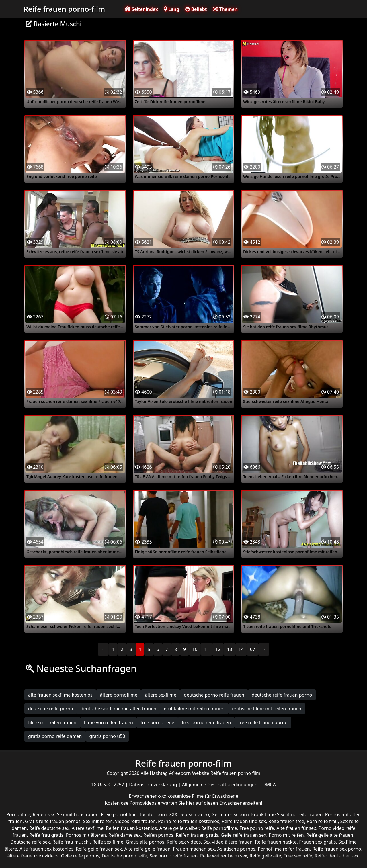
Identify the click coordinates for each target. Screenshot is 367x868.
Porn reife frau (322, 821)
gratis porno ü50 (107, 736)
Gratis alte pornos (145, 842)
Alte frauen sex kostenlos (46, 849)
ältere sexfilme (161, 695)
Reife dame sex (125, 835)
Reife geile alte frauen (330, 835)
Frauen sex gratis (317, 842)
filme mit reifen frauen (52, 722)
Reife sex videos (184, 842)
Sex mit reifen (98, 821)
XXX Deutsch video (189, 814)
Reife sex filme (108, 842)
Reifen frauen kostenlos (131, 828)
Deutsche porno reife (125, 856)
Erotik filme (263, 814)
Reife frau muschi (71, 842)
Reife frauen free (286, 821)
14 (241, 649)
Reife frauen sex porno (337, 849)
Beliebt (196, 9)
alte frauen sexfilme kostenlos (60, 695)
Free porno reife (257, 828)
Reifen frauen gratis (197, 835)
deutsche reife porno (51, 709)
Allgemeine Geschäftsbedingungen (220, 785)
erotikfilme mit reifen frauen (194, 709)
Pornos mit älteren (86, 835)
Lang (172, 9)
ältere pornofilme (119, 695)
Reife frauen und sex (244, 821)
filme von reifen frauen (109, 722)
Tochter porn (153, 814)
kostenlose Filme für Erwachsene (203, 796)
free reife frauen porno (263, 722)
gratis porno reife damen (55, 736)
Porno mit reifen (286, 835)
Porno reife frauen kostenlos (189, 821)
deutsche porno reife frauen (214, 695)
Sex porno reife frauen (174, 856)
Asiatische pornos (236, 849)
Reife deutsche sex (49, 828)
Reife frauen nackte (276, 842)
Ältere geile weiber (179, 828)
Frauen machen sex (194, 849)
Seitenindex (141, 9)
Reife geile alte (266, 856)
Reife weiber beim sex (224, 856)
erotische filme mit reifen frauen (267, 709)
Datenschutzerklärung (154, 785)
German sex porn (230, 814)
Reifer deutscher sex (336, 856)
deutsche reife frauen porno (282, 695)
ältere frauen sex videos (33, 856)
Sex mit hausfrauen (78, 814)
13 (229, 649)
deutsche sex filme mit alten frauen (118, 709)
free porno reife (157, 722)
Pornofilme (18, 814)
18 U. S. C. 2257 (108, 785)
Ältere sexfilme (88, 828)
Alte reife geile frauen (148, 849)
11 (206, 649)
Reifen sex (44, 814)
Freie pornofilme (119, 814)
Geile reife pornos (80, 856)
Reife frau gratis (46, 835)
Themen (225, 9)
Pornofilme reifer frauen (284, 849)
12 (218, 649)
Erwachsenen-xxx (148, 796)
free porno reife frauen (206, 722)
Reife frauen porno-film (64, 9)
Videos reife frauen (135, 821)
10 (195, 649)
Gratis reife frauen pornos (53, 821)
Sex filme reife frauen (300, 814)
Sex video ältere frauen (228, 842)
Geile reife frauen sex (244, 835)
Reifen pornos (158, 835)
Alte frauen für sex (296, 828)
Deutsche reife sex (30, 842)
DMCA (269, 785)
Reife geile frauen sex (99, 849)
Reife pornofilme (219, 828)
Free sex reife (298, 856)
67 (253, 649)
